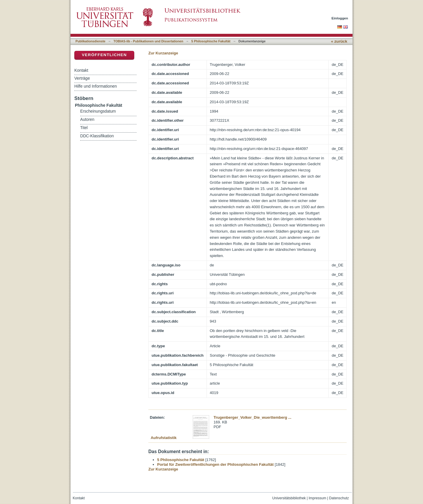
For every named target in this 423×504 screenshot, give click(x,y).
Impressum (318, 498)
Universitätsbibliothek (289, 498)
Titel (84, 128)
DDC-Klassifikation (97, 136)
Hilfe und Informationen (96, 86)
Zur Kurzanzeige (163, 53)
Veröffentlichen (104, 55)
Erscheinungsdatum (98, 111)
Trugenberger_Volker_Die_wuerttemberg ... (252, 417)
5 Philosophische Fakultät (211, 41)
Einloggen (340, 18)
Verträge (82, 78)
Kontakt (81, 70)
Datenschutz (339, 498)
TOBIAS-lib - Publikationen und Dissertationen (148, 41)
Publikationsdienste (90, 41)
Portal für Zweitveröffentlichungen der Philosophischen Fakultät (215, 464)
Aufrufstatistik (164, 438)
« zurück (339, 41)
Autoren (87, 120)
